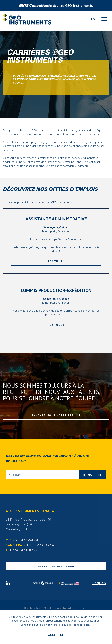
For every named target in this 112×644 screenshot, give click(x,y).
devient (56, 6)
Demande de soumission (56, 566)
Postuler (56, 261)
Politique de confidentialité (73, 625)
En (93, 19)
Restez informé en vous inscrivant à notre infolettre (47, 459)
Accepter (56, 635)
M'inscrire (92, 475)
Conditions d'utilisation (34, 625)
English (99, 583)
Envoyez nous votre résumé (56, 415)
